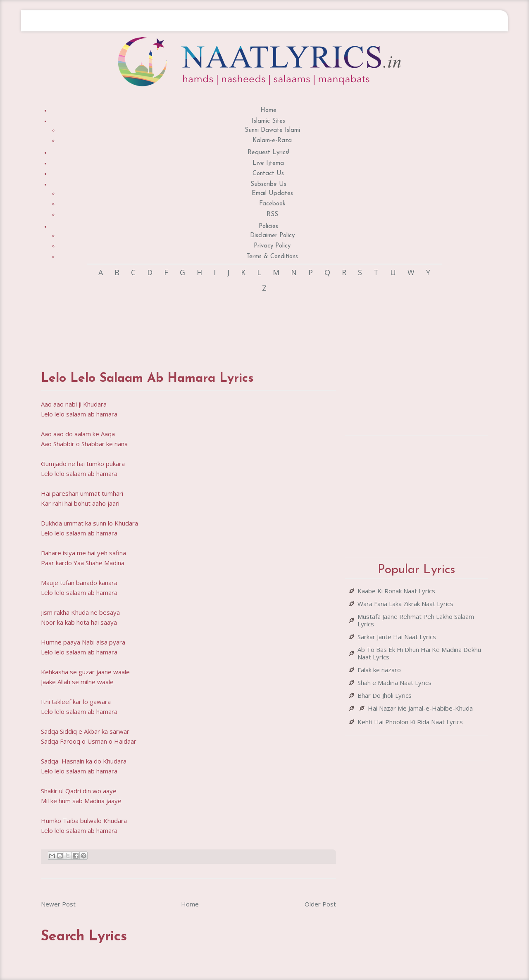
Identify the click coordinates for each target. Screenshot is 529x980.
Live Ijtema (268, 163)
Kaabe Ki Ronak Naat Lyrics (396, 591)
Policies (268, 227)
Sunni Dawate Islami (272, 130)
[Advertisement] (191, 326)
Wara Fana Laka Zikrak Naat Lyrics (405, 604)
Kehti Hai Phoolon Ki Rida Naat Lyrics (410, 722)
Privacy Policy (272, 246)
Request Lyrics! (268, 153)
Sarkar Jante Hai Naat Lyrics (397, 637)
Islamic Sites (268, 121)
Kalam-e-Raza (272, 141)
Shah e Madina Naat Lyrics (394, 683)
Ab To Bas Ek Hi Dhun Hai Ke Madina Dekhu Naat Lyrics (419, 653)
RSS (272, 215)
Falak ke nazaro (379, 670)
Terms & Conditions (272, 257)
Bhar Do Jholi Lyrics (385, 695)
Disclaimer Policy (272, 236)
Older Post (320, 904)
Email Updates (272, 194)
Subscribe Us (268, 184)
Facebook (272, 204)
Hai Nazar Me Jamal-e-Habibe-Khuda (420, 708)
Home (268, 111)
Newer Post (58, 904)
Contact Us (268, 174)
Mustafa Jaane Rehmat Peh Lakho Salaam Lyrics (416, 620)
